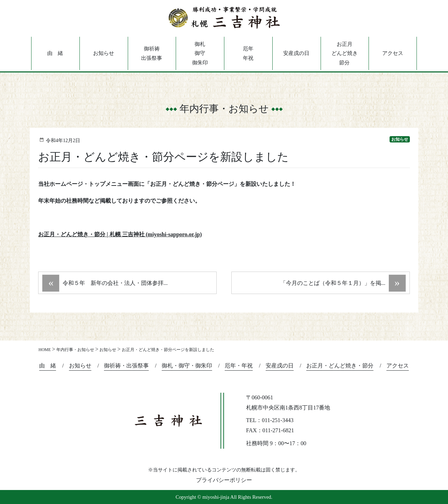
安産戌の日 (296, 53)
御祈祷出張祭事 (152, 53)
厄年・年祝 (239, 366)
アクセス (393, 53)
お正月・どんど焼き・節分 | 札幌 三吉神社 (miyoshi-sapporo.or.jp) (120, 234)
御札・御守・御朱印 (187, 366)
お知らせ (104, 53)
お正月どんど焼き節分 (345, 53)
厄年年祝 (248, 53)
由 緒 (55, 53)
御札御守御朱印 (200, 53)
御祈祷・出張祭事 (126, 366)
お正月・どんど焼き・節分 (340, 366)
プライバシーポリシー (224, 480)
